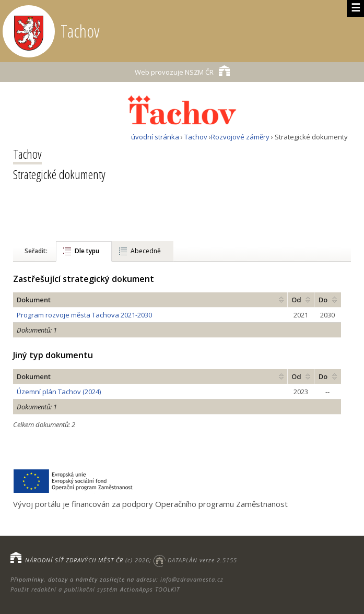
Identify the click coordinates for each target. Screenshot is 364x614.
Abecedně (146, 251)
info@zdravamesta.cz (192, 579)
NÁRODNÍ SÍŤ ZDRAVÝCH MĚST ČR (74, 560)
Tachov (196, 137)
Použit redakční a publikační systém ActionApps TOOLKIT (95, 589)
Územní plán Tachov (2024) (59, 392)
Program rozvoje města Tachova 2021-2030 (84, 315)
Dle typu (87, 251)
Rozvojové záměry (240, 137)
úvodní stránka (155, 137)
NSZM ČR (182, 71)
